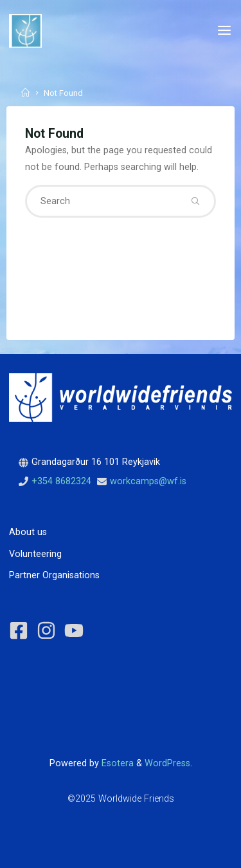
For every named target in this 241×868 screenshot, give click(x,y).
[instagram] (49, 630)
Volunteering (35, 554)
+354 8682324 (61, 481)
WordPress (167, 763)
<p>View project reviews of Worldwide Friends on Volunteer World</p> (67, 699)
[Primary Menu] (224, 31)
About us (28, 532)
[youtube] (77, 630)
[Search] (195, 201)
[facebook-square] (22, 630)
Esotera (116, 763)
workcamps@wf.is (148, 481)
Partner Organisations (54, 575)
